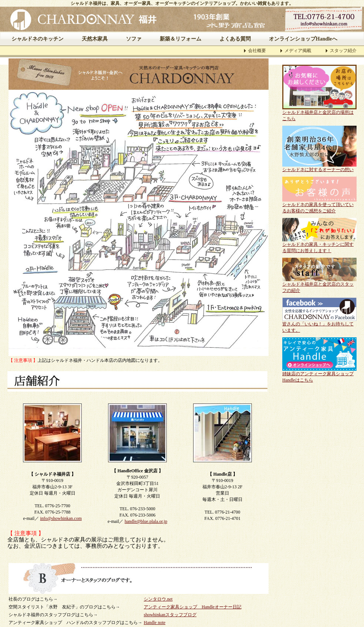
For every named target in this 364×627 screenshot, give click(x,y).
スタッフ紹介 (343, 51)
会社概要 (257, 51)
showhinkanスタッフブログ (170, 615)
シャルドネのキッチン (38, 39)
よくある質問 (235, 39)
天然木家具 (95, 39)
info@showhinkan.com (61, 518)
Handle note (155, 623)
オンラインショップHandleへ (303, 39)
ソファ (134, 39)
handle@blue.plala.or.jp (146, 521)
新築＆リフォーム (181, 39)
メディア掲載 (298, 51)
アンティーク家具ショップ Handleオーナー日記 (193, 607)
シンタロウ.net (158, 599)
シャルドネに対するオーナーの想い (318, 170)
